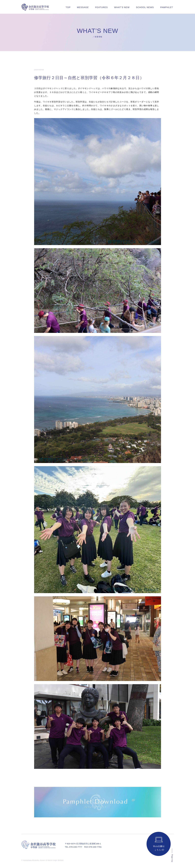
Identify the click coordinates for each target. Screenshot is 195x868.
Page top (172, 858)
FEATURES (101, 7)
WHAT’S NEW (122, 7)
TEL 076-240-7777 (74, 847)
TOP (68, 7)
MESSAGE (83, 7)
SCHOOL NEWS (145, 7)
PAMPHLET (167, 7)
